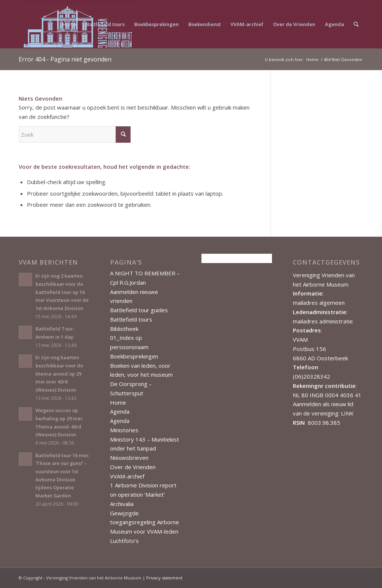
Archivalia (122, 504)
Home (118, 402)
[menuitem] (69, 24)
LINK (347, 413)
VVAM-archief (127, 476)
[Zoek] (356, 24)
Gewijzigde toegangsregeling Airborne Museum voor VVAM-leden (145, 522)
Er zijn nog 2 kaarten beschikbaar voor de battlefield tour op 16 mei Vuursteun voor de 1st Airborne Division (62, 292)
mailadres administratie (323, 321)
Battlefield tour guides (139, 310)
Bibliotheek (124, 329)
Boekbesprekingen (134, 356)
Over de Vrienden (133, 467)
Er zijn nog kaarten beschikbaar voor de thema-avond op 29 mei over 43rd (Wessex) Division (59, 374)
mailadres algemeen (319, 303)
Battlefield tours (131, 319)
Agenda (120, 411)
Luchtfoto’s (124, 541)
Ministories (124, 430)
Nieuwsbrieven (129, 458)
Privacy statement (164, 578)
